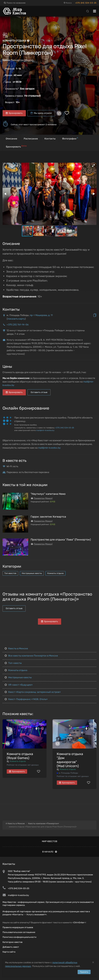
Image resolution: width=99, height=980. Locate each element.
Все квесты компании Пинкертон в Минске (31, 656)
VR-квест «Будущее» (19, 685)
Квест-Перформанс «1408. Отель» (26, 699)
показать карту (16, 319)
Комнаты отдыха (55, 573)
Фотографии (70, 138)
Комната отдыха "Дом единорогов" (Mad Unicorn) (70, 760)
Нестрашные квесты (32, 573)
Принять (84, 972)
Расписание (31, 139)
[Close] (93, 962)
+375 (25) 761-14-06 (18, 325)
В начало (50, 852)
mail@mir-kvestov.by (45, 430)
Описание (11, 139)
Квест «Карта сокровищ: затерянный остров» (33, 692)
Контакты (50, 139)
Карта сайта (9, 952)
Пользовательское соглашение (19, 932)
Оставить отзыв (39, 392)
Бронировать (14, 113)
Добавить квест (11, 947)
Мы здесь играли (41, 113)
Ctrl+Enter (79, 923)
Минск (68, 3)
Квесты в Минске (16, 649)
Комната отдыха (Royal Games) (20, 756)
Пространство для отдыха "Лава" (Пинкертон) (61, 540)
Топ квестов (10, 573)
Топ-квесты (13, 663)
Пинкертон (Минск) (22, 60)
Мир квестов (50, 841)
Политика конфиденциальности (19, 937)
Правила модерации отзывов (18, 927)
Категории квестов (12, 942)
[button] (93, 166)
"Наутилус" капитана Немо (48, 494)
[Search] (88, 11)
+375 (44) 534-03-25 (86, 3)
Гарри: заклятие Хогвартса (48, 517)
